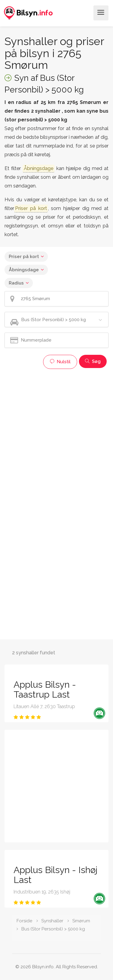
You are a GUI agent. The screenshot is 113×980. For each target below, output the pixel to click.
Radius (16, 283)
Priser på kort (24, 257)
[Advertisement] (56, 428)
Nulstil (60, 362)
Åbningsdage (24, 270)
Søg (93, 361)
